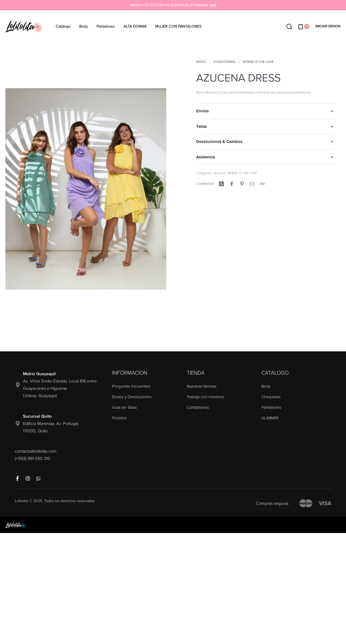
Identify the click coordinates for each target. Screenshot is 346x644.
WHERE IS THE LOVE (258, 62)
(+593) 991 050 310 (33, 459)
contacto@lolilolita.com (36, 451)
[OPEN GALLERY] (86, 189)
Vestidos (219, 173)
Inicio (201, 62)
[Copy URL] (262, 184)
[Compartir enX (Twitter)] (221, 184)
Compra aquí (205, 5)
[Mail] (252, 184)
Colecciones (224, 62)
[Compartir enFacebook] (232, 184)
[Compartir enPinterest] (242, 184)
